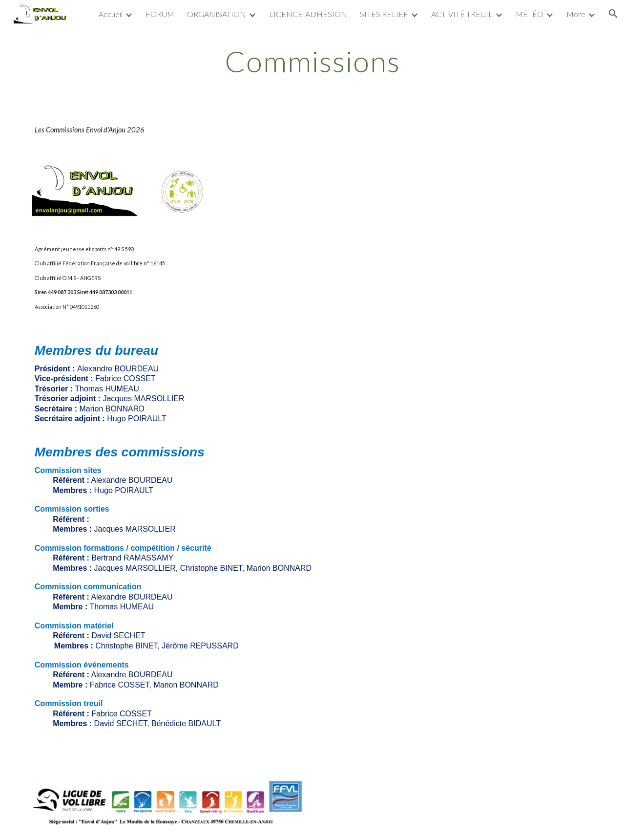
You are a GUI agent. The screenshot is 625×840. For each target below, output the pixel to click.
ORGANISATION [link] (217, 14)
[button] (613, 14)
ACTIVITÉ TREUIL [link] (462, 14)
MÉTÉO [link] (530, 14)
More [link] (576, 14)
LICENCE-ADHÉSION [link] (308, 14)
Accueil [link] (111, 14)
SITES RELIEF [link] (384, 14)
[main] (312, 61)
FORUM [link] (160, 14)
